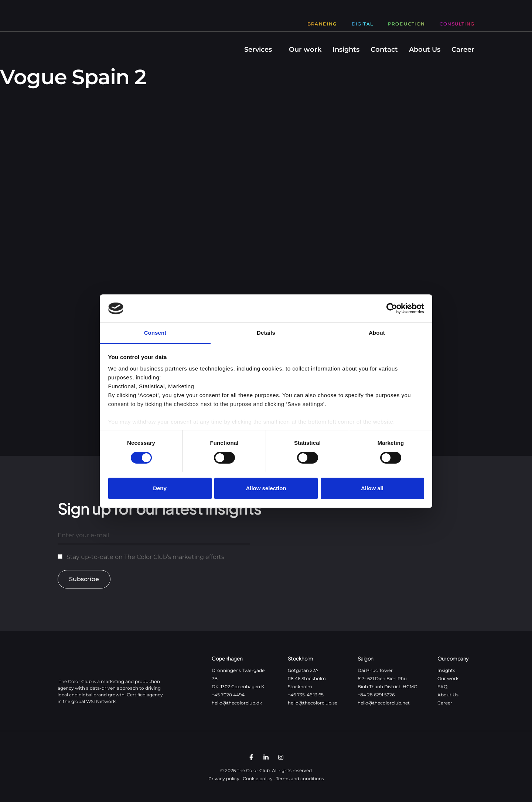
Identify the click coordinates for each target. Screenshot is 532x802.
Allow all (372, 488)
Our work (305, 50)
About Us (425, 50)
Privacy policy (224, 779)
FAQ (442, 687)
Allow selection (266, 488)
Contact (384, 50)
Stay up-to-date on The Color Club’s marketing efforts (145, 557)
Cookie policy (258, 779)
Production (406, 24)
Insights (346, 50)
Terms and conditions (300, 779)
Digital (362, 24)
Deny (160, 488)
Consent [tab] (155, 333)
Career (463, 50)
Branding (322, 24)
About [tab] (377, 333)
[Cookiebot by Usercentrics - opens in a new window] (392, 308)
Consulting (457, 24)
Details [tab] (266, 333)
